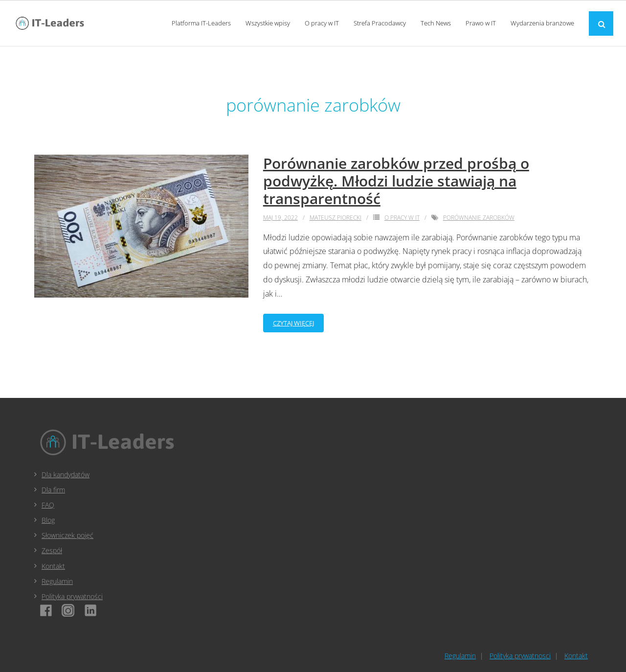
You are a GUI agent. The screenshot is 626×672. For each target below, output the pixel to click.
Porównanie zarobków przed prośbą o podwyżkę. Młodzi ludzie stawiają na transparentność (396, 181)
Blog (48, 520)
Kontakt (53, 566)
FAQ (48, 505)
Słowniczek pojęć (67, 535)
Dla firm (53, 490)
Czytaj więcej (293, 323)
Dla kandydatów (66, 475)
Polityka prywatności (72, 596)
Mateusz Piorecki (335, 218)
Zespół (52, 550)
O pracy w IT (402, 218)
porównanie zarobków (479, 218)
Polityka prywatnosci (520, 656)
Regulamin (57, 581)
